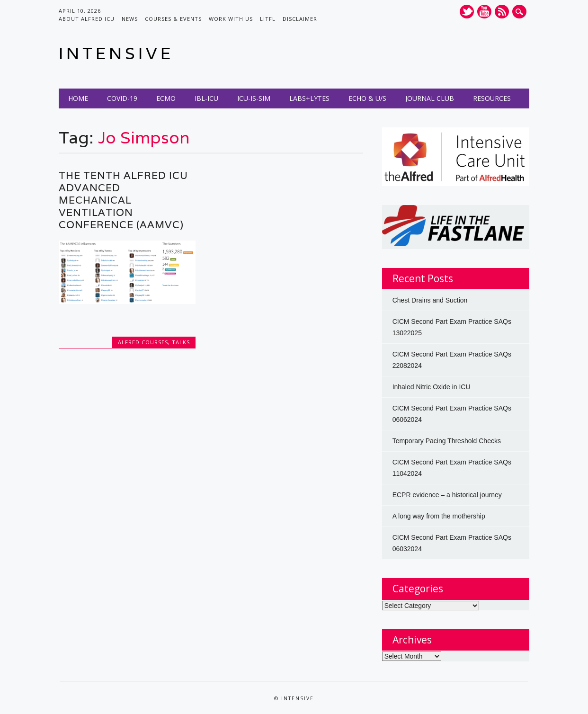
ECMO (166, 98)
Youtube (484, 12)
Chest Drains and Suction (430, 300)
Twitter (467, 12)
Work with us (231, 19)
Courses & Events (173, 19)
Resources (492, 98)
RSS (502, 12)
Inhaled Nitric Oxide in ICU (432, 387)
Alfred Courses (143, 342)
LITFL (268, 19)
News (130, 19)
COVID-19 (122, 98)
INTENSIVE (116, 53)
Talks (181, 342)
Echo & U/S (367, 98)
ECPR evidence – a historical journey (447, 495)
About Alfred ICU (87, 19)
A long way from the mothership (439, 516)
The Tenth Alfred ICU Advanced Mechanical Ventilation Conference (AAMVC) (123, 200)
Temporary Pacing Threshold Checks (447, 441)
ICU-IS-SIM (254, 98)
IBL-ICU (206, 98)
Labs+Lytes (309, 98)
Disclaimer (300, 19)
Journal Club (430, 98)
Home (78, 98)
